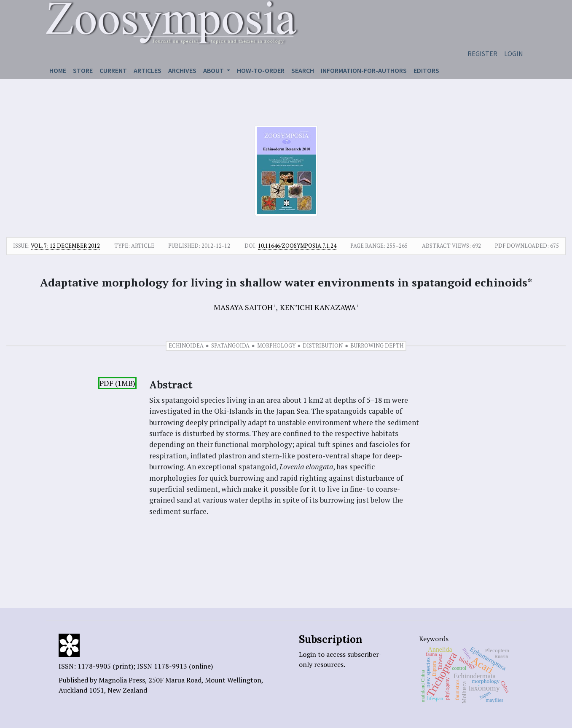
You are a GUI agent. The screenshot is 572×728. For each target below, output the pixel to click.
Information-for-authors (364, 70)
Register (482, 54)
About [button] (214, 70)
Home (58, 70)
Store (83, 70)
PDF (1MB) (117, 383)
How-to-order (261, 70)
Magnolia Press (122, 680)
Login (514, 54)
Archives (182, 70)
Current (113, 70)
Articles (148, 70)
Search (303, 70)
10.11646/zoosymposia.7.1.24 (297, 246)
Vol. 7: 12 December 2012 (65, 246)
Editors (426, 70)
